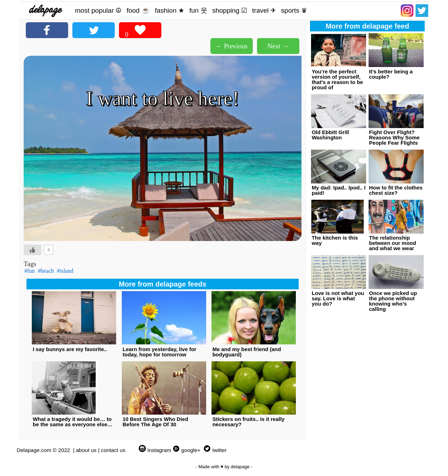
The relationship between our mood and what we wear (392, 243)
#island (65, 271)
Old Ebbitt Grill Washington (330, 135)
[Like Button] (32, 250)
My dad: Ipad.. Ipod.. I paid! (339, 190)
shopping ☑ (230, 10)
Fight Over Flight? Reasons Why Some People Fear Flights (394, 137)
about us (86, 450)
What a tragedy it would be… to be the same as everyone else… (73, 422)
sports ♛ (294, 10)
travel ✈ (264, 10)
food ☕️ (138, 10)
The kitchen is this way (335, 240)
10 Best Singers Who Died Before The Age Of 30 (155, 422)
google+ (191, 450)
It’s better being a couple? (391, 74)
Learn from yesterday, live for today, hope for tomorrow (159, 352)
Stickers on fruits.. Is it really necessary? (249, 422)
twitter (219, 450)
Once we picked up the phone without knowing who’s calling (393, 301)
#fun (29, 271)
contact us (113, 450)
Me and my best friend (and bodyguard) (247, 352)
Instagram (159, 450)
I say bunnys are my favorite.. (70, 349)
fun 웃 (198, 10)
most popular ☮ (98, 10)
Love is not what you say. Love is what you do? (338, 298)
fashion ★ (170, 10)
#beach (46, 271)
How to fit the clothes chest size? (396, 190)
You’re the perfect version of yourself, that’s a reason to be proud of (337, 79)
